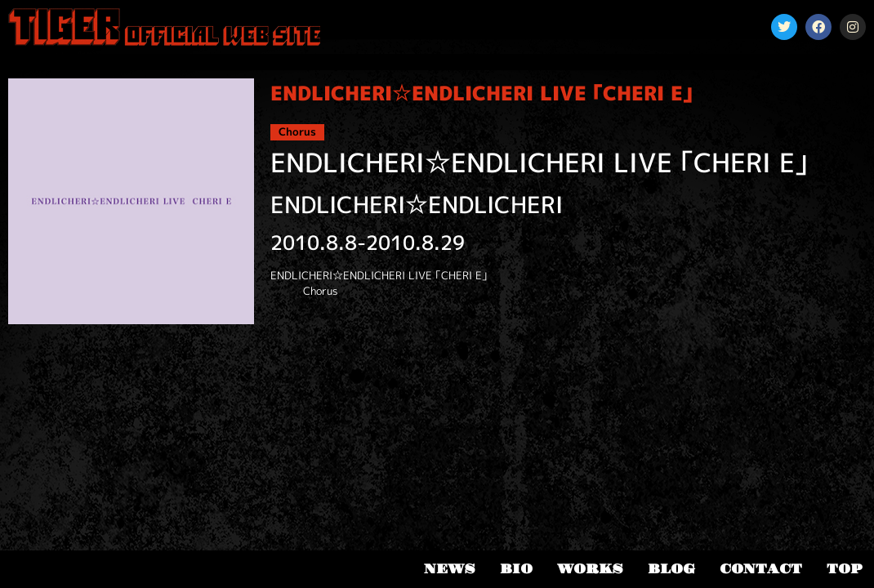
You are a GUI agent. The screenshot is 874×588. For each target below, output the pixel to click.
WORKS (590, 569)
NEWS (450, 569)
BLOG (671, 569)
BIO (516, 569)
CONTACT (761, 569)
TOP (844, 569)
